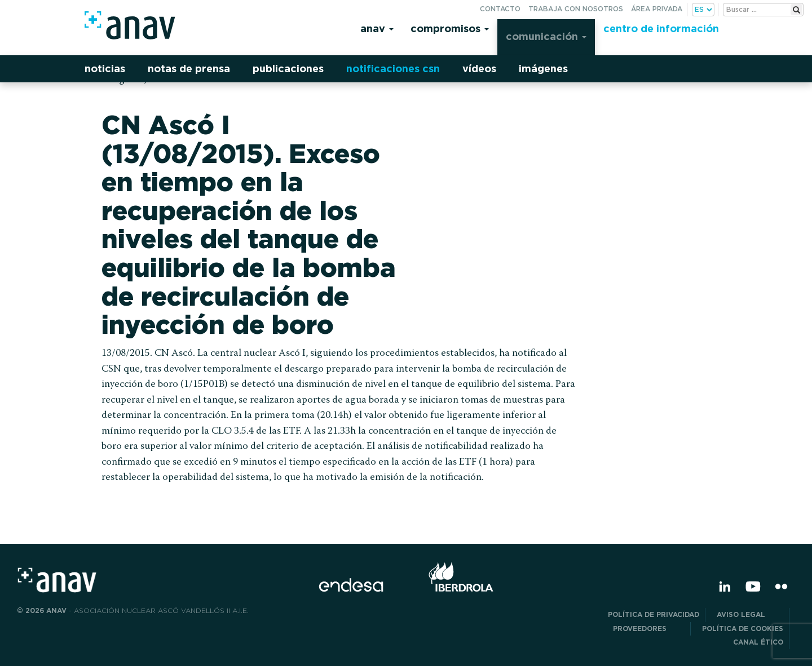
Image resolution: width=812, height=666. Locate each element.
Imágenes (543, 69)
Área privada (657, 9)
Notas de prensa (189, 69)
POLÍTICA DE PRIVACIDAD (654, 614)
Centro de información (661, 28)
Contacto (500, 9)
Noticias (105, 69)
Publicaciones (288, 69)
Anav (377, 28)
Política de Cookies (743, 628)
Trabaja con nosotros (576, 9)
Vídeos (479, 69)
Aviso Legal (750, 614)
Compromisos (450, 28)
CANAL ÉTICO (758, 642)
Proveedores (649, 628)
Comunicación (546, 36)
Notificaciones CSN (393, 69)
